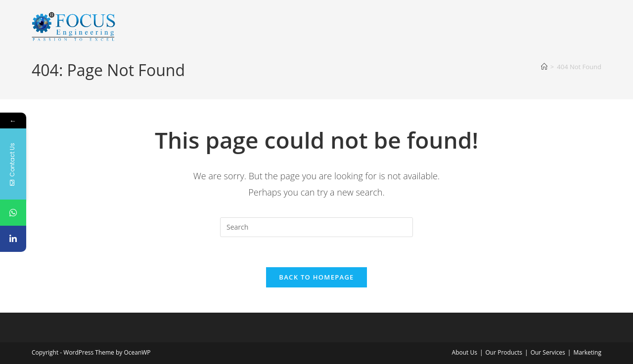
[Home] (544, 67)
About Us (465, 352)
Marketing (587, 352)
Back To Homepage (316, 277)
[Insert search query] (316, 227)
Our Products (504, 352)
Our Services (548, 352)
